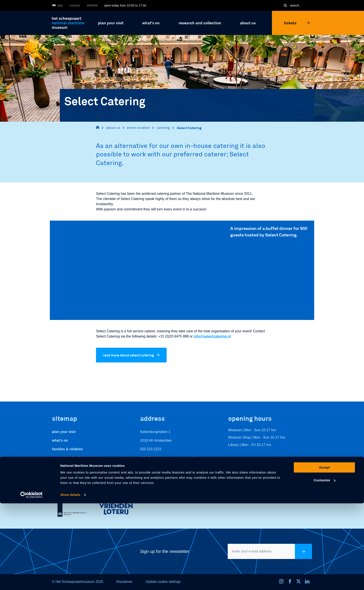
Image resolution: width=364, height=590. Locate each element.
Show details (70, 581)
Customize (325, 567)
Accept (324, 554)
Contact (75, 5)
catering (163, 128)
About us (59, 466)
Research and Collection (71, 458)
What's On (60, 440)
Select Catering (189, 128)
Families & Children (67, 449)
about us (113, 128)
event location (138, 128)
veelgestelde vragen (69, 475)
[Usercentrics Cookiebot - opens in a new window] (32, 582)
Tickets (297, 23)
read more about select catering (131, 355)
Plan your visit (64, 432)
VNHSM (92, 5)
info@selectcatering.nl (212, 336)
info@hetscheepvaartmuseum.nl (167, 458)
